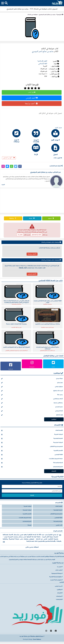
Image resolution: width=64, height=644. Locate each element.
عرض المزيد (58, 128)
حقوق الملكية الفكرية (56, 577)
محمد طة (32, 395)
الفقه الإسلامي (43, 64)
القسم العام (32, 430)
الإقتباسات (59, 599)
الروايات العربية (32, 435)
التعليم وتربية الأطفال (32, 447)
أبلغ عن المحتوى (9, 158)
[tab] (52, 135)
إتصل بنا (20, 235)
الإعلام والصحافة (32, 463)
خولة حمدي (32, 379)
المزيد (3, 185)
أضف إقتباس (32, 98)
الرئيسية (60, 15)
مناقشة (13, 218)
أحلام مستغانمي (32, 399)
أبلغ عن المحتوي (36, 235)
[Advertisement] (32, 201)
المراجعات (59, 596)
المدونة (30, 525)
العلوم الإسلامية (42, 61)
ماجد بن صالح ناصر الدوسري (47, 15)
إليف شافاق (32, 415)
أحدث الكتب (59, 586)
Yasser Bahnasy (37, 639)
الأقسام (57, 425)
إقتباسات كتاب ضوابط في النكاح (51, 260)
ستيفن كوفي (32, 387)
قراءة (32, 218)
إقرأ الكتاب (32, 92)
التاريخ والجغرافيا (32, 467)
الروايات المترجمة (32, 443)
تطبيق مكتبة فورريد (56, 580)
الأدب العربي (59, 525)
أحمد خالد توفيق (32, 391)
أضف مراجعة (32, 104)
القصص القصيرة (32, 451)
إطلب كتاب (59, 570)
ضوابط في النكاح (33, 15)
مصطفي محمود (32, 403)
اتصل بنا (60, 567)
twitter (53, 367)
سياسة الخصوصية (57, 573)
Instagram (32, 367)
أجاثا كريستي (32, 411)
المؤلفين (57, 373)
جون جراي (32, 383)
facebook (11, 369)
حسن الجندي (32, 407)
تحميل (51, 218)
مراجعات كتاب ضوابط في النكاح (51, 242)
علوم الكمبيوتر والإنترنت (32, 459)
